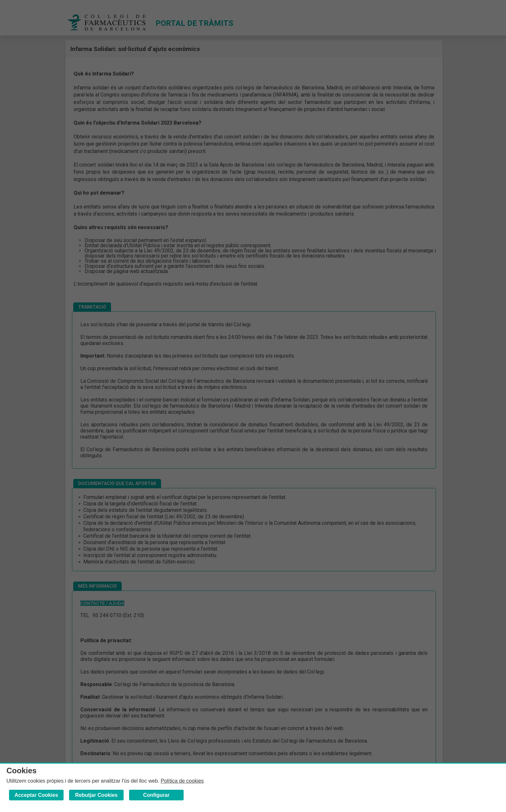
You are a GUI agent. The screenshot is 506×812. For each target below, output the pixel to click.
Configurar (157, 795)
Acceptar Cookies (36, 795)
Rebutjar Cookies (96, 795)
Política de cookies (182, 781)
